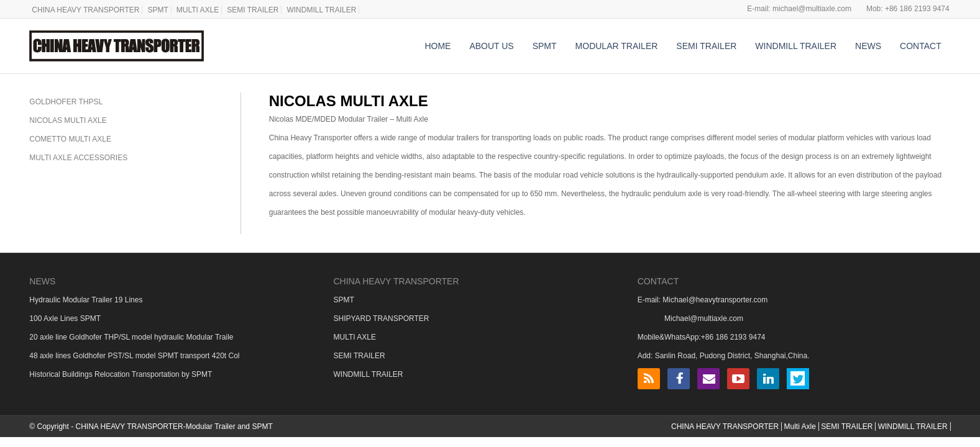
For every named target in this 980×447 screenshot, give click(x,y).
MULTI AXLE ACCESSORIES (78, 158)
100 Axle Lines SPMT (65, 318)
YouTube (738, 379)
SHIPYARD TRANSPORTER (381, 318)
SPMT (158, 10)
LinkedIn (768, 379)
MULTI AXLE (198, 10)
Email (708, 379)
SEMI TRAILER (253, 10)
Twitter (798, 379)
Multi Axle (799, 427)
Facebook (679, 379)
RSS (649, 379)
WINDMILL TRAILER (321, 10)
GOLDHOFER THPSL (66, 102)
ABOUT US (491, 46)
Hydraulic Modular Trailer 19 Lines (86, 300)
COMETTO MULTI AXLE (70, 139)
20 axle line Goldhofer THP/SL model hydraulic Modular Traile (131, 337)
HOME (437, 46)
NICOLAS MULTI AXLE (68, 120)
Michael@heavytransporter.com (715, 300)
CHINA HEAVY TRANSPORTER (85, 10)
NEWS (868, 46)
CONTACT (921, 46)
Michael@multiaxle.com (704, 318)
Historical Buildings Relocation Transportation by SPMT (121, 374)
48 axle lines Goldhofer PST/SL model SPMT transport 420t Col (134, 356)
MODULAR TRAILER (617, 46)
